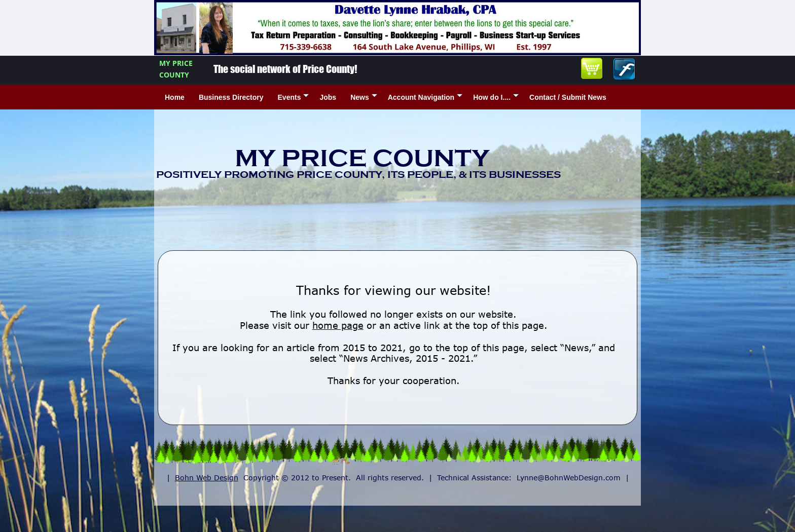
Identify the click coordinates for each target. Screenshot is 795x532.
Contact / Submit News (568, 97)
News (364, 97)
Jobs (328, 97)
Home (175, 97)
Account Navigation (425, 97)
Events (294, 97)
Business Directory (231, 97)
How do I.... (496, 97)
